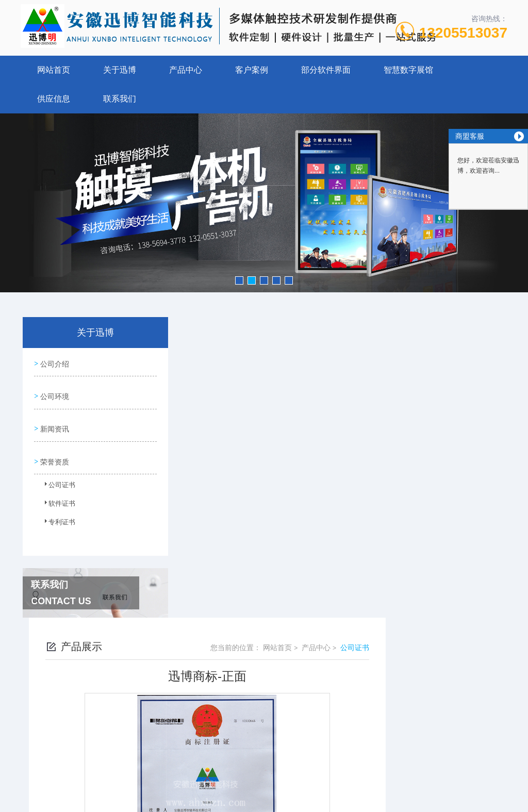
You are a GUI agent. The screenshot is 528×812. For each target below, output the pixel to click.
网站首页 (54, 70)
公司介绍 (54, 362)
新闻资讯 (54, 421)
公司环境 (54, 392)
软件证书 (56, 496)
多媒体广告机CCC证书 (241, 609)
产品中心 (186, 70)
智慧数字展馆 (408, 70)
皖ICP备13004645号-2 (336, 716)
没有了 (215, 627)
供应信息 (54, 99)
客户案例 (252, 70)
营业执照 (264, 749)
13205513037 (463, 33)
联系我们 (120, 99)
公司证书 (56, 477)
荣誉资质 (54, 451)
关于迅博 (120, 70)
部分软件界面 (326, 70)
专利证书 (56, 515)
